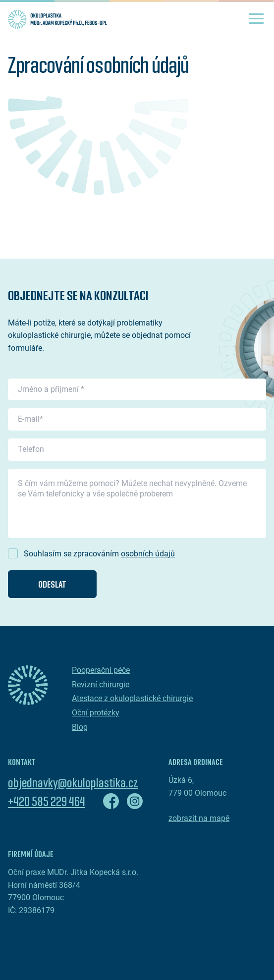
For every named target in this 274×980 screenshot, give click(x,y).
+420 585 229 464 (47, 801)
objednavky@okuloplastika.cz (73, 782)
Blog (80, 727)
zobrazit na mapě (199, 818)
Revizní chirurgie (101, 684)
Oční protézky (96, 713)
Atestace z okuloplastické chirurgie (132, 698)
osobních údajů (148, 554)
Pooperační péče (101, 670)
